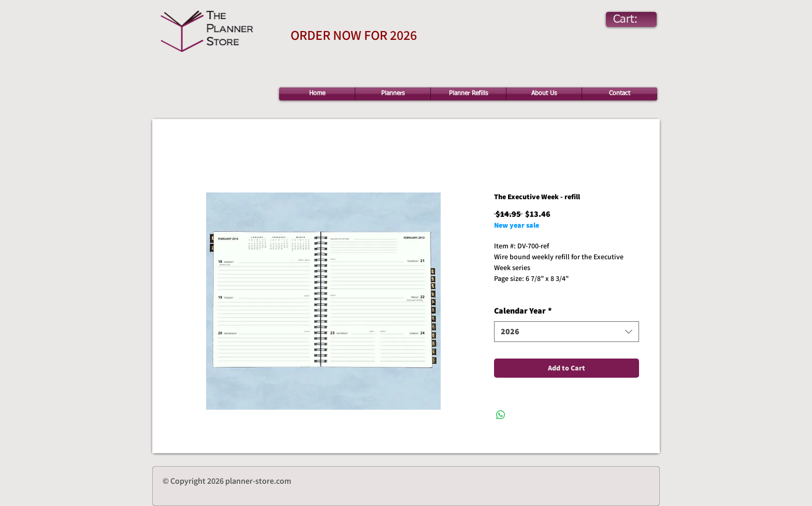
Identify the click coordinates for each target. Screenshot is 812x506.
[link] (635, 19)
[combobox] (567, 332)
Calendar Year (523, 311)
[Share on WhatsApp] (501, 415)
